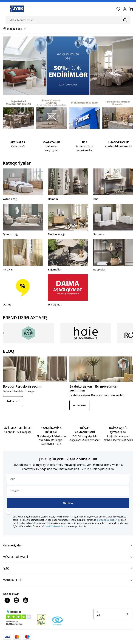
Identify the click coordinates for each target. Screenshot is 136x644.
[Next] (133, 333)
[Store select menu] (15, 29)
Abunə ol (68, 503)
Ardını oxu (13, 401)
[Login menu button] (125, 9)
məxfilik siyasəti (53, 526)
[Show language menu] (113, 614)
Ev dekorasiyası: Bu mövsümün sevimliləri (93, 388)
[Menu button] (5, 9)
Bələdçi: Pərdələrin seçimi (22, 386)
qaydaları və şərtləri (107, 520)
